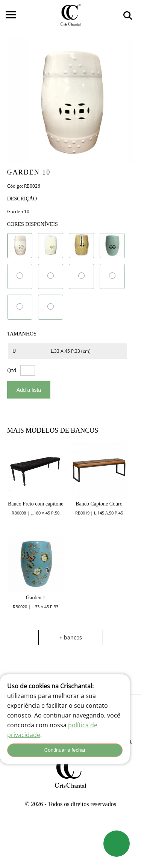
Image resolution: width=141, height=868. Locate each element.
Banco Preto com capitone (36, 504)
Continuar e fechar (65, 750)
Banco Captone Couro (99, 504)
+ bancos (71, 637)
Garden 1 (36, 598)
